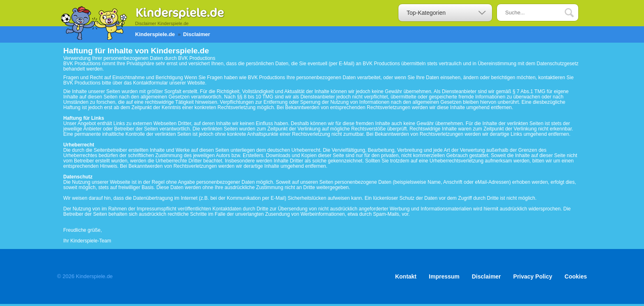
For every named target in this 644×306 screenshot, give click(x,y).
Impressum (444, 276)
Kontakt (406, 276)
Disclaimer (486, 276)
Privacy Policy (533, 276)
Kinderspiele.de (155, 34)
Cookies (576, 276)
